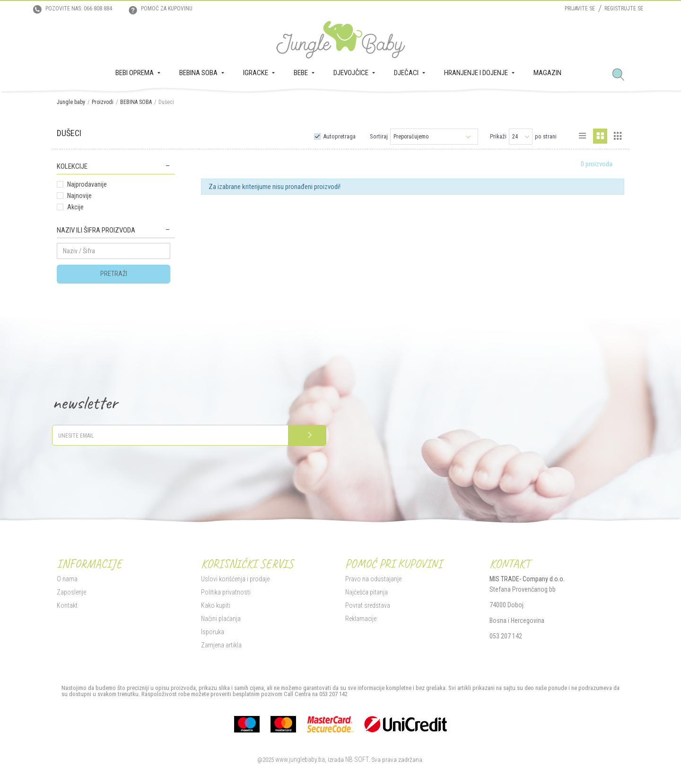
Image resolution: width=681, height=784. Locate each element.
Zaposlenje (71, 592)
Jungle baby (71, 102)
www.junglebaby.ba (300, 759)
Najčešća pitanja (367, 592)
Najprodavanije (87, 184)
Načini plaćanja (221, 619)
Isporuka (213, 632)
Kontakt (67, 605)
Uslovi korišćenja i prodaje (235, 579)
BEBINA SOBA (136, 102)
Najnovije (79, 196)
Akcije (75, 207)
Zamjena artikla (221, 645)
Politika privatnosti (226, 592)
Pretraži (114, 274)
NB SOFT (357, 759)
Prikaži (498, 136)
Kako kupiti (216, 605)
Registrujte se (624, 9)
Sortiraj (379, 136)
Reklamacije (361, 619)
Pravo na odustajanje (373, 579)
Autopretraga (339, 136)
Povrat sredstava (368, 605)
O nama (67, 579)
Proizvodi (103, 102)
